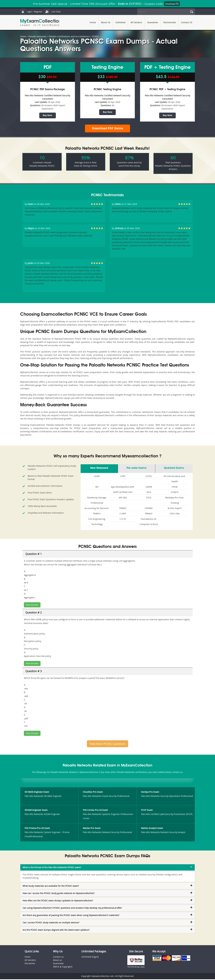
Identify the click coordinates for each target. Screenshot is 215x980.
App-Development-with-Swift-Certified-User (123, 490)
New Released (99, 469)
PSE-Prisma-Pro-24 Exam (37, 829)
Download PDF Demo (107, 129)
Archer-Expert (175, 509)
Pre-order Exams (137, 469)
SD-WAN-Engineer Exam (37, 793)
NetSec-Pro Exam (92, 829)
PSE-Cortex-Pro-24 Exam (95, 811)
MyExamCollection (41, 23)
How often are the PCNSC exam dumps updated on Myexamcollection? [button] (58, 901)
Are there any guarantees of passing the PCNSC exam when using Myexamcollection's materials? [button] (71, 916)
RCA (149, 493)
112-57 (123, 520)
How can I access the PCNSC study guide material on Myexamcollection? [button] (59, 894)
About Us (106, 22)
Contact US (187, 22)
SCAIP (97, 477)
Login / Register (31, 12)
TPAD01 (123, 509)
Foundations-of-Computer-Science (149, 522)
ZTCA (149, 498)
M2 (97, 488)
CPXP (123, 477)
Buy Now (47, 115)
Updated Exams (174, 469)
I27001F (175, 493)
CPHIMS (149, 509)
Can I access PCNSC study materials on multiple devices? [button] (51, 923)
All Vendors (136, 22)
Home (93, 22)
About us (57, 961)
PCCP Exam (147, 811)
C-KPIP (123, 514)
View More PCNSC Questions (107, 744)
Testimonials (169, 22)
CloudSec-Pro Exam (93, 793)
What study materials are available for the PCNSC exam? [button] (51, 887)
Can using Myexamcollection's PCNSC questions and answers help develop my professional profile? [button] (72, 909)
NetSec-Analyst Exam (152, 829)
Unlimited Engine (90, 957)
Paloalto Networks (37, 36)
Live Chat (53, 12)
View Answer (32, 606)
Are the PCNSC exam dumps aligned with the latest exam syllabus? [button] (56, 931)
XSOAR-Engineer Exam (36, 811)
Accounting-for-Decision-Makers (97, 512)
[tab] (107, 868)
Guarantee (153, 22)
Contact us (58, 957)
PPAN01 (149, 514)
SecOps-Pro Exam (150, 793)
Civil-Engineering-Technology (97, 522)
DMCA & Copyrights (63, 967)
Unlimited (120, 22)
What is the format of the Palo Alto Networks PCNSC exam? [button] (52, 868)
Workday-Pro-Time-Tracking (175, 501)
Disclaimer (30, 964)
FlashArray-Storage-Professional (97, 501)
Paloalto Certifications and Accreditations (69, 36)
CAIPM (149, 488)
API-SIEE (123, 498)
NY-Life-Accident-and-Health (175, 480)
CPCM (175, 488)
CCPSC (149, 477)
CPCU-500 (175, 514)
